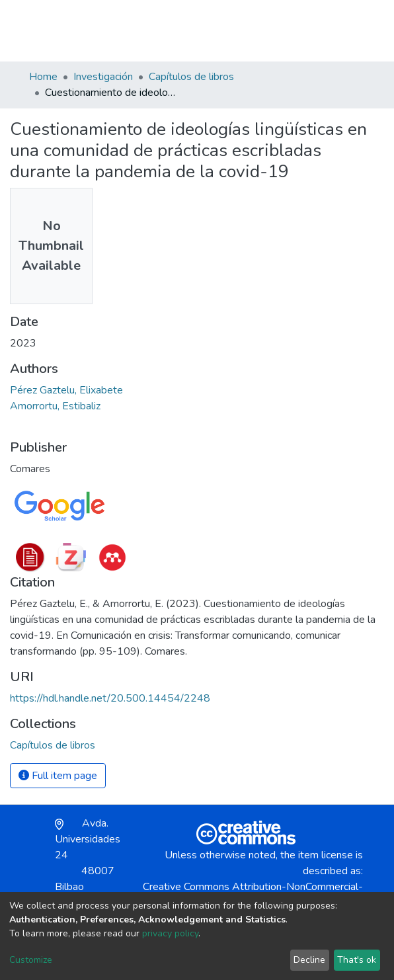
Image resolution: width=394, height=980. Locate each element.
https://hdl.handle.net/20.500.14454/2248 (110, 698)
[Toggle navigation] (357, 30)
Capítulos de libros (191, 77)
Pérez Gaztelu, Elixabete (66, 390)
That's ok (357, 960)
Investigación (103, 77)
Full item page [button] (58, 776)
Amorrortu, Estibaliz (55, 406)
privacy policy (170, 933)
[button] (289, 30)
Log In (318, 30)
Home (43, 77)
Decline (309, 960)
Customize (31, 960)
